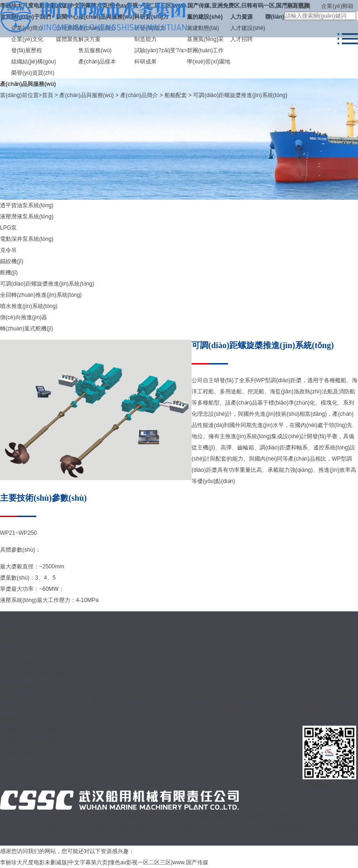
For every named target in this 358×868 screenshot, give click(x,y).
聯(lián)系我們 (276, 815)
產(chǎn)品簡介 (139, 95)
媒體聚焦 (67, 39)
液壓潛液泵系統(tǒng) (27, 217)
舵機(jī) (9, 273)
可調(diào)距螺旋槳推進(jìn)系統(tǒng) (240, 95)
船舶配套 (176, 95)
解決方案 (89, 39)
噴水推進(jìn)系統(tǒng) (29, 306)
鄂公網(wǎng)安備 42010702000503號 (310, 826)
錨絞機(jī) (12, 261)
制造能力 (145, 39)
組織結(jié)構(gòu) (34, 62)
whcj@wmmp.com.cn (42, 664)
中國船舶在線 (17, 754)
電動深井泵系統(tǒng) (27, 239)
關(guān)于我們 (71, 815)
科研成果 (145, 62)
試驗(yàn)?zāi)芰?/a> (161, 50)
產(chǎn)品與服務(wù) (86, 95)
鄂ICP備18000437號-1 (234, 826)
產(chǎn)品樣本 (97, 62)
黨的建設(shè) (218, 815)
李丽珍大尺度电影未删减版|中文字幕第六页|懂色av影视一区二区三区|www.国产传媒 (104, 862)
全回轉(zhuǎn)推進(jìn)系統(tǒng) (41, 295)
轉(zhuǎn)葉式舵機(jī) (27, 329)
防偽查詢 (297, 6)
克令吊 (8, 250)
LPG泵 (8, 228)
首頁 (48, 95)
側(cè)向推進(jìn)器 (24, 317)
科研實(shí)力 (184, 815)
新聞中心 (102, 815)
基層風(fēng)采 (205, 39)
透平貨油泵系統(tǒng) (27, 205)
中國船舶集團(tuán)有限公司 (35, 742)
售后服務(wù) (95, 50)
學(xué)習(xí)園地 (209, 62)
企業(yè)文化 (27, 39)
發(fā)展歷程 (27, 50)
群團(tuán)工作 (205, 50)
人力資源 (247, 815)
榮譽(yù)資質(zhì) (33, 73)
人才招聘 (241, 39)
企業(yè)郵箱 (337, 6)
